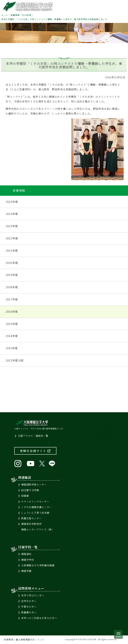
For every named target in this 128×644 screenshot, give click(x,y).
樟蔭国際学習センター (34, 484)
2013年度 (12, 348)
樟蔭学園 (26, 571)
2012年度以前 (15, 360)
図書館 (25, 496)
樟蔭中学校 (28, 560)
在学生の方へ (29, 601)
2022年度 (12, 238)
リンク (41, 640)
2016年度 (26, 15)
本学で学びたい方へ (33, 595)
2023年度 (12, 226)
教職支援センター (31, 518)
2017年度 (12, 299)
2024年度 (12, 214)
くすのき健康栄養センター (36, 507)
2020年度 (12, 263)
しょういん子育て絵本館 (35, 513)
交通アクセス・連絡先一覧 (33, 436)
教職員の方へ (29, 612)
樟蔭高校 (26, 554)
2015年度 (12, 324)
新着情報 (15, 15)
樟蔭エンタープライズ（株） (38, 529)
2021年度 (12, 251)
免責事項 (9, 640)
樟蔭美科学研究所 (31, 524)
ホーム (5, 15)
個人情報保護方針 (25, 640)
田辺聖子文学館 (30, 490)
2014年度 (12, 336)
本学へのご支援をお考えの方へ (39, 618)
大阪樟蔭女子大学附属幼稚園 (38, 565)
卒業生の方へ (29, 607)
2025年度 (12, 202)
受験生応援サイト (35, 451)
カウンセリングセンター (35, 501)
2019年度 (12, 275)
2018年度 (12, 287)
